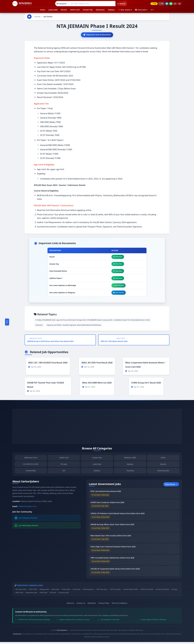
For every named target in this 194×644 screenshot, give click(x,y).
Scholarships (31, 474)
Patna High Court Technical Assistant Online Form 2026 (113, 549)
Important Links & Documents (97, 35)
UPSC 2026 (33, 591)
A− (180, 4)
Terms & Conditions (119, 605)
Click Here (117, 257)
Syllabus (111, 10)
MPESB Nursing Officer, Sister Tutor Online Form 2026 (112, 527)
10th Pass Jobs (102, 591)
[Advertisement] (97, 428)
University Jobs (163, 474)
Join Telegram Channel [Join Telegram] (26, 520)
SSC (64, 474)
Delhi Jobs (44, 595)
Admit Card (75, 10)
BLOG (163, 461)
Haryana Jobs (64, 595)
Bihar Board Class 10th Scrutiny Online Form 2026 (111, 538)
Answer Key (88, 10)
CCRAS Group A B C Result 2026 (146, 385)
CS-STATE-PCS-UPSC (31, 467)
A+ (175, 4)
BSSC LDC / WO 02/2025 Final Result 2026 (48, 365)
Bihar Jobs (20, 595)
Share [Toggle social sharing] (7, 322)
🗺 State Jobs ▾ (141, 10)
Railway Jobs (45, 591)
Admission (100, 10)
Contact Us (81, 605)
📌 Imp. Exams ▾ (125, 10)
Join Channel (118, 287)
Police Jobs (66, 591)
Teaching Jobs (88, 591)
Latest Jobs (53, 10)
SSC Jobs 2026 (21, 591)
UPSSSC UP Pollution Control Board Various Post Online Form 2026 (118, 516)
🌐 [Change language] (161, 4)
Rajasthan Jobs (32, 595)
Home (43, 10)
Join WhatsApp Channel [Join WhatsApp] (26, 527)
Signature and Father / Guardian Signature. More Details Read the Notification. (74, 327)
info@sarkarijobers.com (27, 508)
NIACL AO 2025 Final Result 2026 (97, 365)
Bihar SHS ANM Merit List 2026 (97, 385)
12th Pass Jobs (115, 591)
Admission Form (31, 461)
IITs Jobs (64, 467)
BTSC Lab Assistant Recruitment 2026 (106, 494)
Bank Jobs (56, 591)
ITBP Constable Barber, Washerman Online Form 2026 (112, 561)
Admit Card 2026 (147, 591)
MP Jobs (53, 595)
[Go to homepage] (29, 17)
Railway (130, 467)
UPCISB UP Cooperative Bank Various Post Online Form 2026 (115, 572)
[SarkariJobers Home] (22, 4)
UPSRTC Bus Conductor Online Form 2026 (107, 505)
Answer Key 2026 (163, 591)
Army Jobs (77, 591)
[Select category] (62, 4)
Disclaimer (92, 605)
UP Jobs (175, 591)
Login (154, 4)
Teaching (130, 474)
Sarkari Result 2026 (131, 591)
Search (121, 4)
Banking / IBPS (130, 461)
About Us (70, 605)
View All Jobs (171, 486)
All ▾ (152, 10)
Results (64, 10)
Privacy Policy (104, 605)
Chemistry (39, 327)
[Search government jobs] (92, 4)
